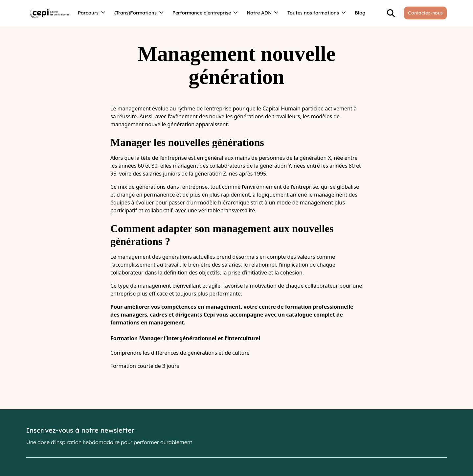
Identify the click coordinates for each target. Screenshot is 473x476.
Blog (360, 13)
